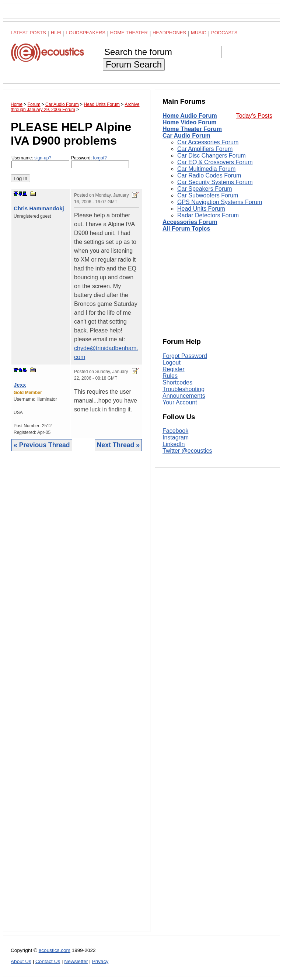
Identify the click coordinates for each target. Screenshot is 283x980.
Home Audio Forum (190, 116)
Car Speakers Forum (205, 189)
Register (174, 369)
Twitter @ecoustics (187, 451)
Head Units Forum (201, 209)
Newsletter (76, 961)
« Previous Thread (42, 445)
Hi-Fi (56, 33)
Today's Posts (254, 116)
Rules (170, 376)
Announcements (184, 396)
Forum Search (134, 64)
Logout (172, 363)
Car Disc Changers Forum (212, 156)
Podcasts (224, 33)
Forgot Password (185, 356)
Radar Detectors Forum (208, 215)
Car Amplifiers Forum (205, 149)
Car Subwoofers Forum (208, 195)
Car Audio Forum (186, 136)
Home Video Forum (189, 122)
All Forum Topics (186, 229)
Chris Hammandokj (39, 208)
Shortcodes (177, 382)
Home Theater (129, 33)
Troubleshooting (184, 389)
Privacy (100, 961)
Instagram (176, 437)
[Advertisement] (77, 697)
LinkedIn (174, 444)
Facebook (175, 431)
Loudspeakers (86, 33)
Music (199, 33)
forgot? (100, 158)
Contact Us (48, 961)
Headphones (169, 33)
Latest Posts (28, 33)
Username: (40, 162)
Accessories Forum (190, 222)
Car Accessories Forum (208, 142)
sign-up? (43, 158)
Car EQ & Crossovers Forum (215, 162)
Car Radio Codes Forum (209, 175)
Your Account (180, 402)
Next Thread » (118, 445)
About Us (21, 961)
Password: (100, 162)
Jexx (20, 385)
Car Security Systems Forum (215, 182)
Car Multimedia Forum (206, 169)
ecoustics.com (55, 950)
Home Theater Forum (192, 129)
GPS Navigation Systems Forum (220, 202)
